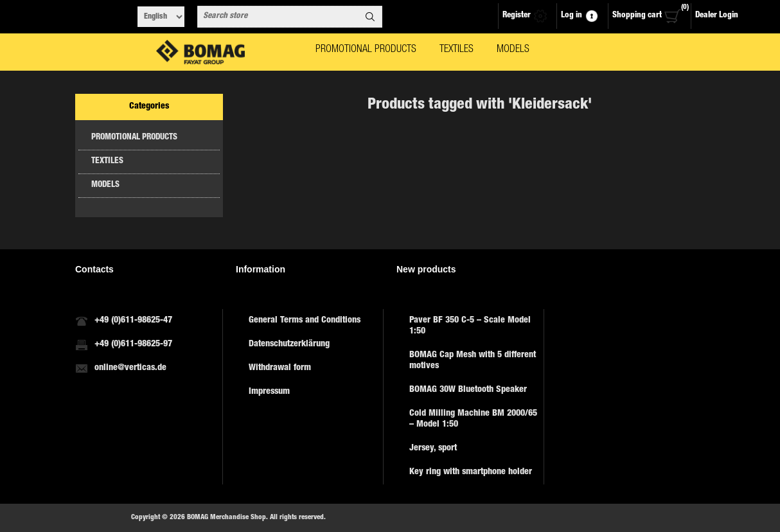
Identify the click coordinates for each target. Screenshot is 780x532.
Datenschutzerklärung (289, 344)
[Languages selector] (161, 17)
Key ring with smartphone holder (471, 472)
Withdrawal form (280, 368)
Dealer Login (717, 16)
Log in (572, 16)
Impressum (269, 392)
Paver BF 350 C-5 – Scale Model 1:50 (470, 326)
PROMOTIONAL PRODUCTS (134, 138)
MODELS (105, 185)
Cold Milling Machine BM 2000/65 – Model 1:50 (473, 419)
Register (517, 16)
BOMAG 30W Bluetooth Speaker (468, 390)
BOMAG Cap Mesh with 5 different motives (473, 361)
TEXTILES (107, 162)
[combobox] (278, 17)
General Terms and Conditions (305, 321)
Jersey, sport (433, 448)
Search (370, 17)
